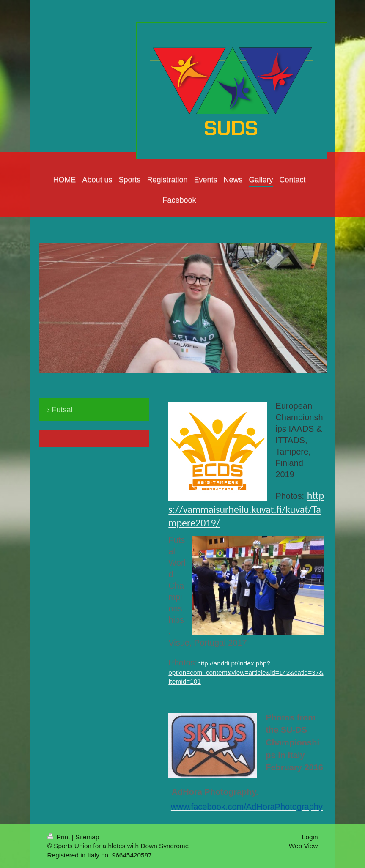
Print (60, 837)
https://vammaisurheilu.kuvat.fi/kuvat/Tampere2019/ (246, 509)
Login (310, 837)
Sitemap (87, 837)
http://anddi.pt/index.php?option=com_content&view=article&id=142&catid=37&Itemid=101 (246, 672)
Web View (303, 846)
